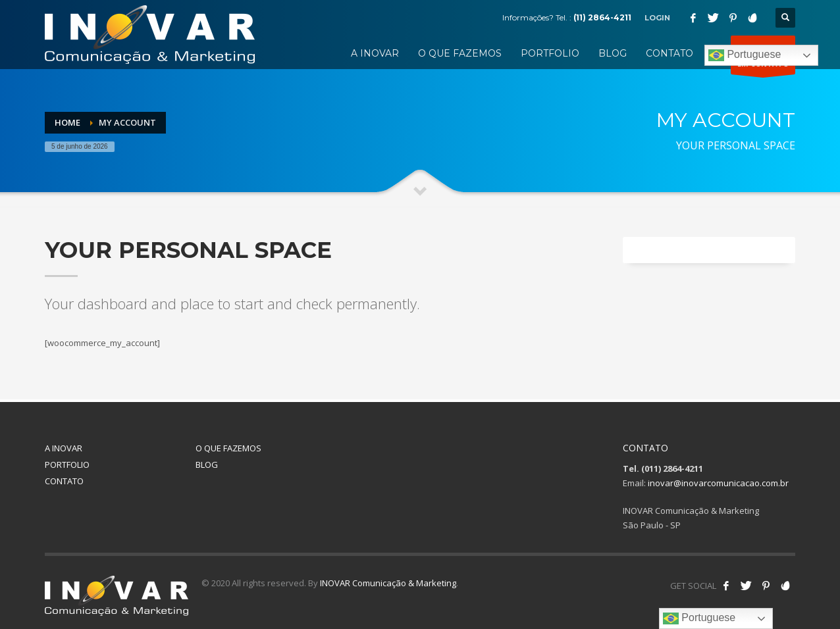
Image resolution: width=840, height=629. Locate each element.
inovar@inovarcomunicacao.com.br (718, 483)
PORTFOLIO (67, 465)
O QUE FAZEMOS (228, 448)
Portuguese (745, 55)
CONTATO (64, 481)
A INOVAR (64, 448)
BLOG (207, 465)
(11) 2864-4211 (602, 17)
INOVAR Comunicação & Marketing (388, 583)
